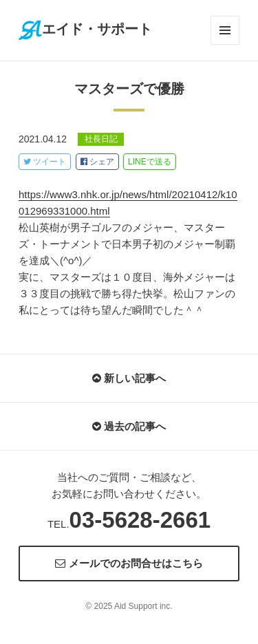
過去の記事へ (129, 426)
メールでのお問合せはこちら (129, 563)
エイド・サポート (85, 29)
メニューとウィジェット (225, 30)
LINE (150, 162)
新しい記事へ (129, 378)
